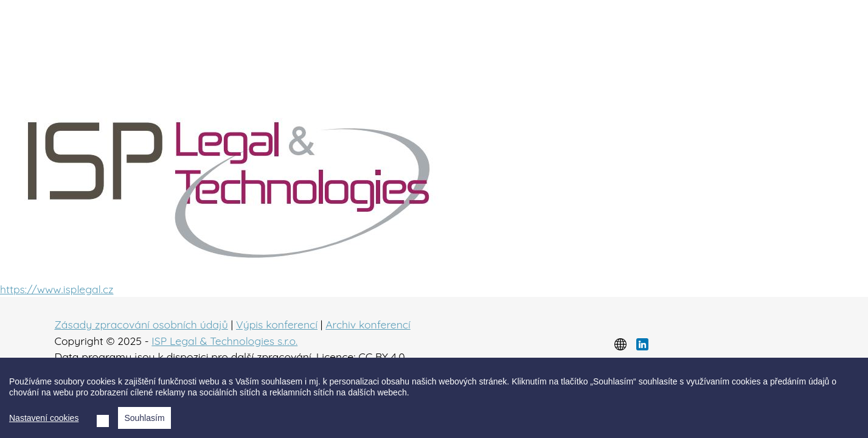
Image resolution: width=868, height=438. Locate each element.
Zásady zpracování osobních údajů (141, 324)
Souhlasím (144, 418)
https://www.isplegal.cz (57, 289)
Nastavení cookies (44, 418)
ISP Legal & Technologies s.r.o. (224, 341)
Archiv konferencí (368, 324)
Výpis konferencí (277, 324)
